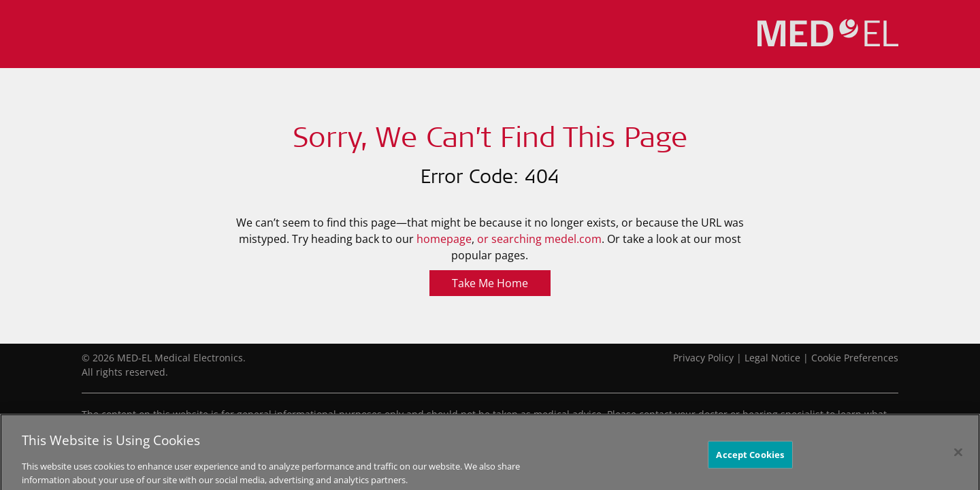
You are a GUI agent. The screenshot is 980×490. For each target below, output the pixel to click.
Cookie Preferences (855, 358)
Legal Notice (772, 358)
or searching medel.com (539, 239)
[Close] (958, 455)
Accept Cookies (750, 457)
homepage (444, 239)
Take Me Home (490, 283)
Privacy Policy (703, 358)
